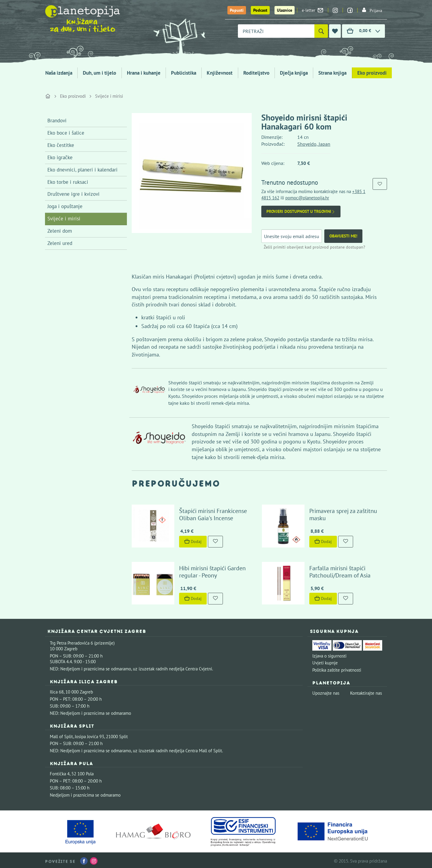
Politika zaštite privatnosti (337, 668)
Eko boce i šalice (66, 133)
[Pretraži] (321, 31)
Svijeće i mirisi (109, 96)
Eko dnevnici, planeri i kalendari (82, 170)
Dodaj (192, 541)
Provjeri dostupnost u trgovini (301, 212)
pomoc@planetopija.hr (307, 198)
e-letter (312, 10)
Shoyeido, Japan (314, 144)
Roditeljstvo (256, 73)
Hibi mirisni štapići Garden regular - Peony (212, 570)
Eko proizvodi (372, 73)
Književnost (220, 73)
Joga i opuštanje (65, 206)
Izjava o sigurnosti (329, 654)
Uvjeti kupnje (325, 662)
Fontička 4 (60, 772)
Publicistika (184, 73)
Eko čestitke (61, 145)
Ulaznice (285, 10)
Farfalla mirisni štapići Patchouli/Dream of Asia (339, 570)
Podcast (260, 10)
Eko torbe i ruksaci (68, 182)
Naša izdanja (59, 73)
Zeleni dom (60, 231)
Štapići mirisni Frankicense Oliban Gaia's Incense (212, 514)
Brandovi (57, 121)
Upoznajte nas (326, 692)
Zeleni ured (60, 243)
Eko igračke (60, 157)
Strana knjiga (332, 73)
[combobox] (276, 31)
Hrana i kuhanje (144, 73)
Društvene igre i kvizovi (73, 194)
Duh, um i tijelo (99, 73)
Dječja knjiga (294, 73)
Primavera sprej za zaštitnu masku (343, 514)
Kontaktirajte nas (366, 692)
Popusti (237, 10)
